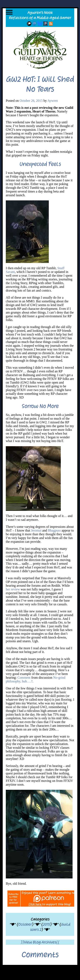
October (25, 924)
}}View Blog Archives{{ (40, 942)
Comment (24, 678)
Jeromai (36, 530)
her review (13, 589)
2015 (46, 924)
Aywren (53, 101)
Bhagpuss (54, 530)
